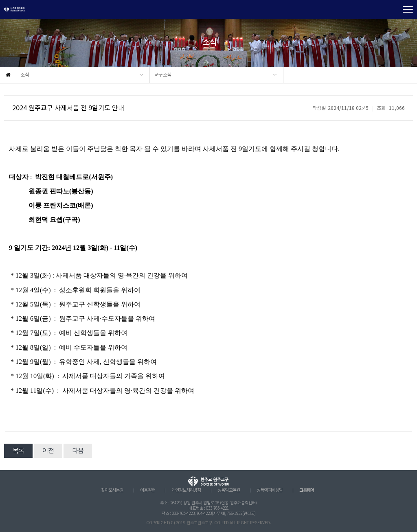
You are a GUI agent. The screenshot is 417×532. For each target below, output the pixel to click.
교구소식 (163, 75)
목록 (18, 451)
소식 (25, 75)
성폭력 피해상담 (270, 490)
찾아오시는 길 (112, 490)
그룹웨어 (307, 490)
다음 (78, 451)
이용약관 (147, 490)
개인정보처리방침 (186, 490)
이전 (48, 451)
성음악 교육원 (229, 490)
